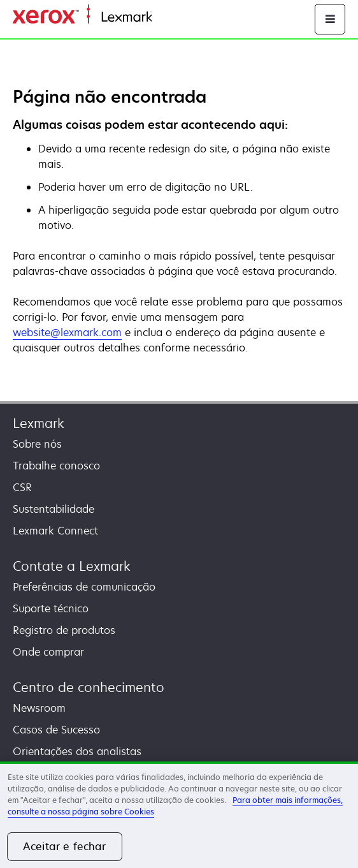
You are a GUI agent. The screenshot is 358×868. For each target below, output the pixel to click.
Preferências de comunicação (84, 587)
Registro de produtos (64, 630)
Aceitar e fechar (65, 846)
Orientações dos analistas (77, 751)
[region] (179, 815)
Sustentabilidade (54, 509)
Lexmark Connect (55, 531)
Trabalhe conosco (56, 466)
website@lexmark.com (67, 332)
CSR (22, 487)
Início (163, 18)
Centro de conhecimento (89, 687)
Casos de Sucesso (56, 730)
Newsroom (39, 708)
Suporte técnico (51, 608)
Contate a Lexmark (72, 566)
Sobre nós (37, 444)
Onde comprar (48, 652)
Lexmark (39, 423)
